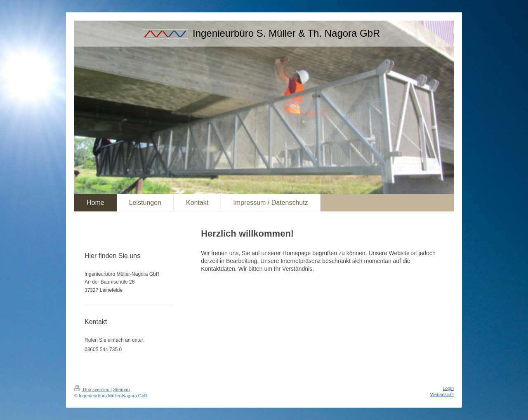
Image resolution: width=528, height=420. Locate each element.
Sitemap (121, 389)
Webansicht (442, 394)
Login (448, 388)
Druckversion (92, 389)
